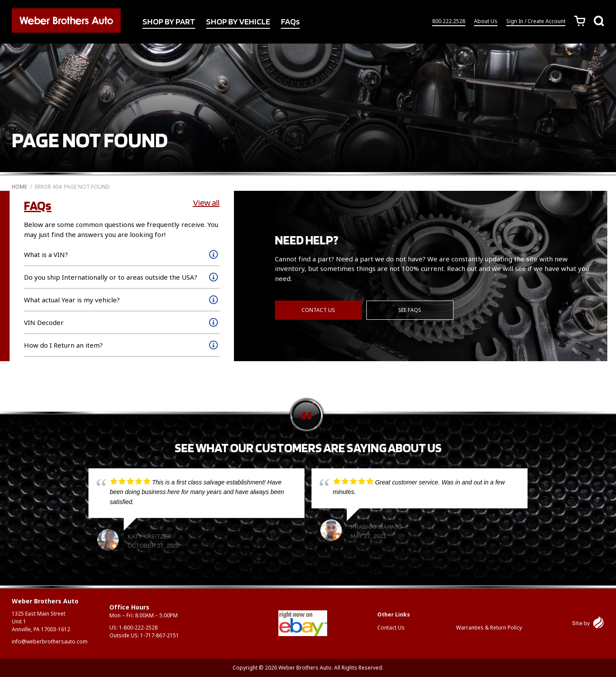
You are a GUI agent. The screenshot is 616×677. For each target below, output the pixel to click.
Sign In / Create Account (536, 21)
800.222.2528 (449, 21)
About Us (486, 21)
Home (19, 187)
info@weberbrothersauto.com (50, 641)
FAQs (290, 21)
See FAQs (410, 310)
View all (206, 203)
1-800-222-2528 (138, 628)
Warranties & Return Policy (489, 628)
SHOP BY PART (169, 21)
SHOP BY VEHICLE (238, 21)
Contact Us (318, 310)
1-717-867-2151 (160, 635)
